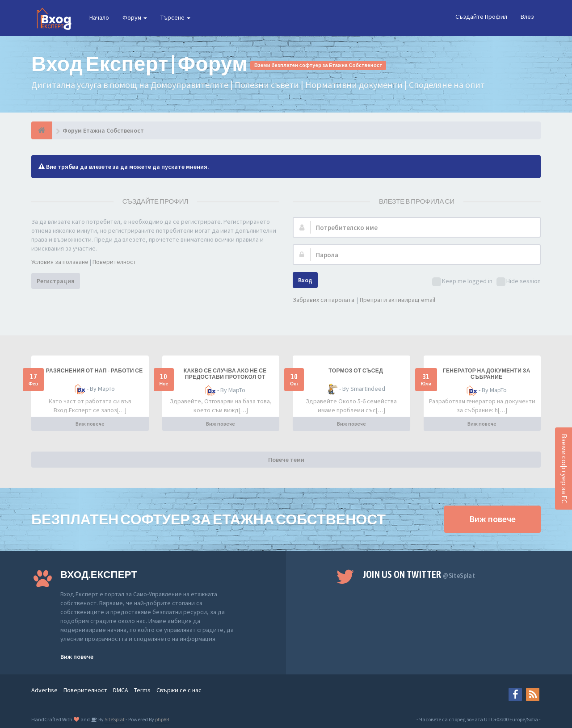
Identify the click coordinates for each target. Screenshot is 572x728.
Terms (142, 690)
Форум (135, 17)
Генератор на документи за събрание (487, 374)
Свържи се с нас (179, 690)
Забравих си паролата (324, 300)
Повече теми (286, 460)
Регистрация (56, 281)
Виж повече (90, 424)
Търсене (175, 17)
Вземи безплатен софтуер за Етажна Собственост (318, 65)
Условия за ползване (60, 262)
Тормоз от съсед (356, 371)
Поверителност (114, 262)
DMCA (121, 690)
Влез (527, 17)
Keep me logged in (462, 282)
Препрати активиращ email (397, 300)
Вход (305, 280)
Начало (99, 17)
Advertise (44, 690)
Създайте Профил (481, 17)
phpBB (162, 719)
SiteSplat (114, 719)
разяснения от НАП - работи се (95, 371)
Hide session (519, 282)
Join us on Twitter (419, 574)
